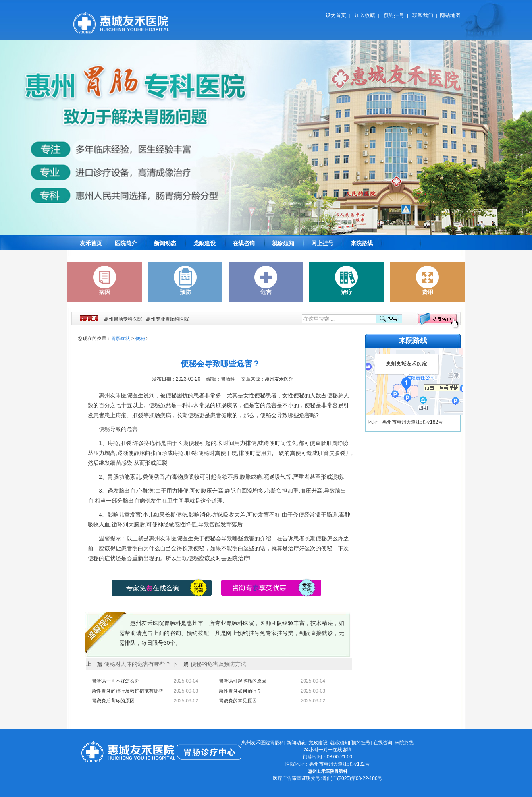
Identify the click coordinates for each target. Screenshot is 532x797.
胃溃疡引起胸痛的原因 (243, 681)
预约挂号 (394, 15)
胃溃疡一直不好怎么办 (116, 681)
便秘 (140, 339)
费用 (428, 280)
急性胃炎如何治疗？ (240, 691)
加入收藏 (365, 15)
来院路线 (362, 243)
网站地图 (450, 15)
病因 (105, 280)
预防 (185, 280)
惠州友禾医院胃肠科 (263, 743)
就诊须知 (283, 243)
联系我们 (423, 15)
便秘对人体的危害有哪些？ (137, 664)
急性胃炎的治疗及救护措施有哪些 (127, 691)
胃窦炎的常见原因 (238, 701)
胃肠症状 (121, 339)
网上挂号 (322, 243)
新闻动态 (165, 243)
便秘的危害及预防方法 (218, 664)
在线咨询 (244, 243)
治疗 (347, 280)
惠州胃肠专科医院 (123, 319)
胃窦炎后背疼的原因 (113, 701)
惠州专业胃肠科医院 (168, 319)
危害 (266, 280)
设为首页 (336, 15)
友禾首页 (91, 243)
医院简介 (126, 243)
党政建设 (204, 243)
